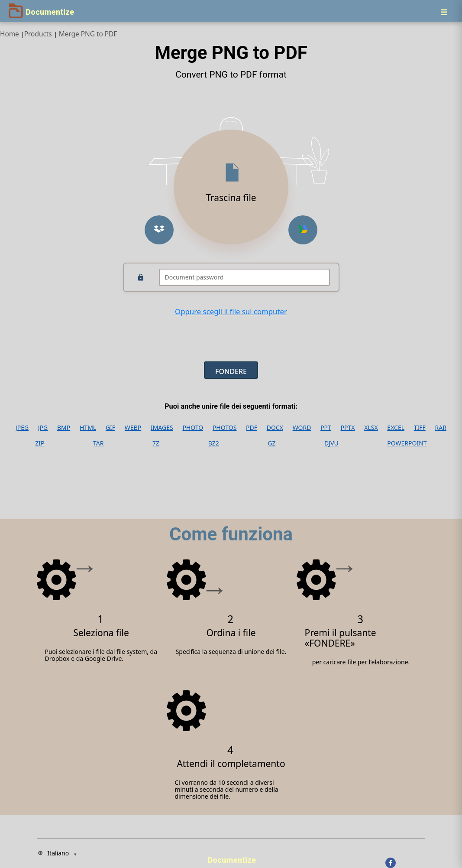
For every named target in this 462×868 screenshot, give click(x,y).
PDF (252, 428)
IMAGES (162, 428)
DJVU (331, 443)
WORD (302, 428)
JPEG (22, 428)
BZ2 (214, 443)
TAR (98, 443)
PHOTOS (225, 428)
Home (10, 34)
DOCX (275, 428)
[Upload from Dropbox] (159, 230)
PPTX (348, 428)
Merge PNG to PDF (88, 34)
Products (38, 34)
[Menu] (444, 12)
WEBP (133, 428)
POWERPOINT (407, 443)
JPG (43, 428)
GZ (271, 443)
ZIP (40, 443)
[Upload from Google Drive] (303, 230)
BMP (64, 428)
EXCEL (396, 428)
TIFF (420, 428)
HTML (88, 428)
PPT (326, 428)
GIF (110, 428)
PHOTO (193, 428)
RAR (441, 428)
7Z (156, 443)
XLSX (371, 428)
